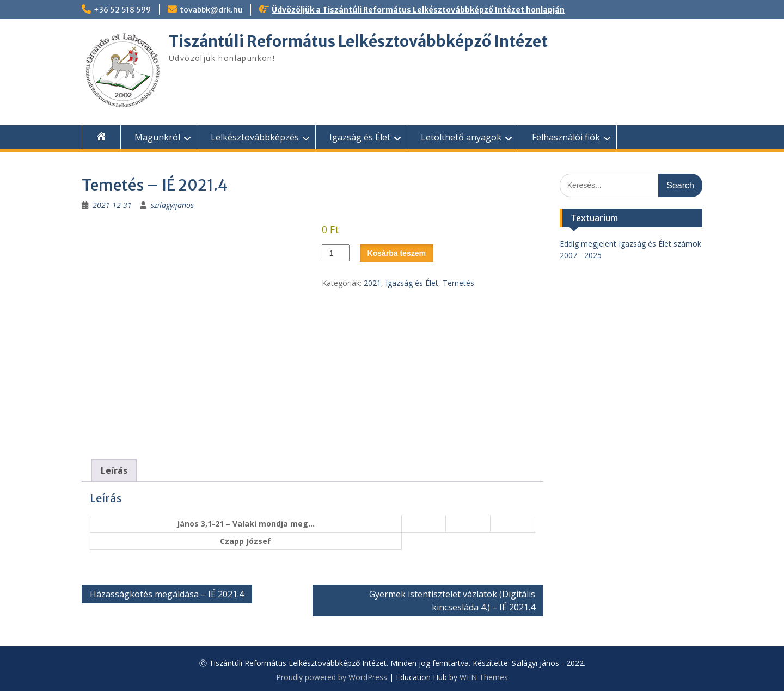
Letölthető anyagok (461, 137)
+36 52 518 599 (122, 10)
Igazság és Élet (360, 137)
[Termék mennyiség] (336, 253)
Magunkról (157, 137)
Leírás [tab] (114, 470)
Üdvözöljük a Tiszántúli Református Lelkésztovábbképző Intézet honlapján (418, 10)
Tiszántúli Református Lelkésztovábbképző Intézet (358, 41)
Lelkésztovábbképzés (255, 137)
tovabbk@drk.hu (211, 10)
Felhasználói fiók (566, 137)
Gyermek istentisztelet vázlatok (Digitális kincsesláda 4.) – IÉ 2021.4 (452, 601)
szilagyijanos (172, 205)
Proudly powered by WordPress (332, 677)
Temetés (458, 283)
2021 (372, 283)
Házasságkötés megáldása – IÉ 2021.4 (167, 594)
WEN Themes (484, 677)
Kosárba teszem (397, 253)
